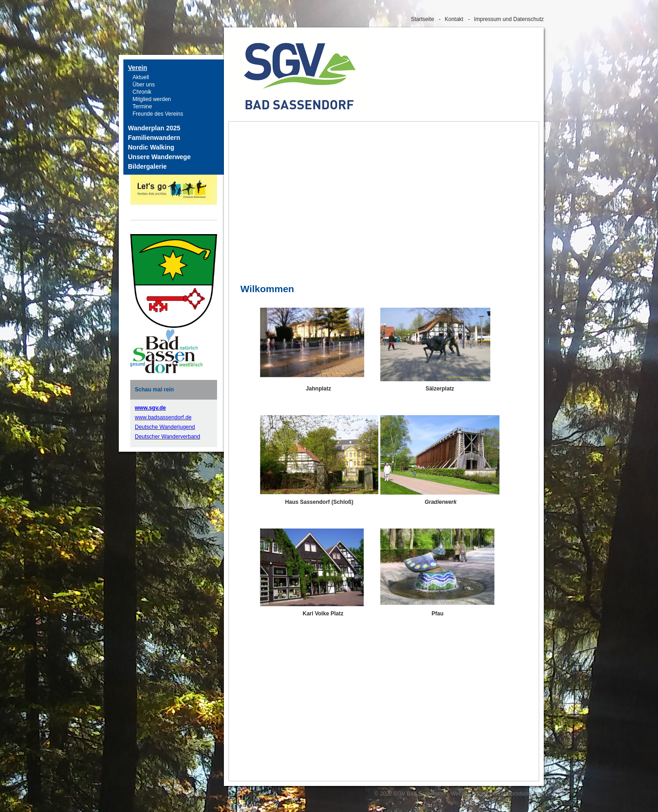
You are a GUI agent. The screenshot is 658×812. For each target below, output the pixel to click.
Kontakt (454, 19)
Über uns (144, 85)
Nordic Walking (151, 147)
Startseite (422, 19)
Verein (138, 68)
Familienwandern (154, 138)
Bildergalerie (147, 166)
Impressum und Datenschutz (509, 19)
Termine (142, 107)
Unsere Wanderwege (159, 157)
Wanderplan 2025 (154, 128)
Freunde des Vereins (158, 114)
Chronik (142, 92)
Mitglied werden (152, 99)
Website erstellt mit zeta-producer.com (497, 794)
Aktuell (141, 77)
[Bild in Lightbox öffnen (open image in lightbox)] (166, 351)
